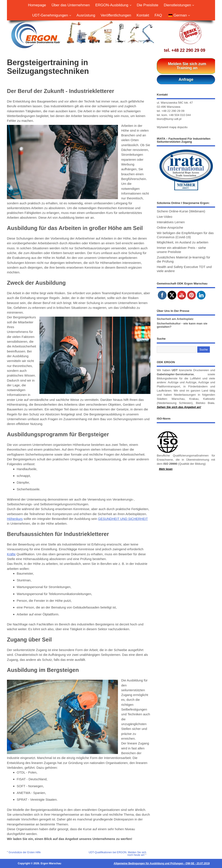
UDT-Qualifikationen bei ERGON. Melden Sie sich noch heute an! (117, 854)
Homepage (37, 5)
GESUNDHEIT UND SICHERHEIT (123, 519)
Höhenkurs (15, 519)
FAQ (158, 15)
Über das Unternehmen (71, 5)
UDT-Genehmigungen (51, 15)
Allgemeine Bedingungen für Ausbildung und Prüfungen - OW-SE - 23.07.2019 (162, 863)
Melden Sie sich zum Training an (187, 66)
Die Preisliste (148, 5)
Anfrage (186, 79)
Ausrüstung (86, 15)
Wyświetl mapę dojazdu (172, 127)
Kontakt (143, 15)
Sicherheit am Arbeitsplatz (175, 319)
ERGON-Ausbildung (113, 5)
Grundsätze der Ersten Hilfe (25, 852)
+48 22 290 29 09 (188, 50)
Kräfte (11, 554)
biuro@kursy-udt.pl (169, 119)
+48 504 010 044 (180, 115)
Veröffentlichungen (116, 15)
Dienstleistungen (179, 5)
